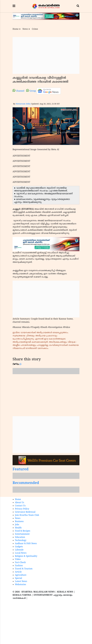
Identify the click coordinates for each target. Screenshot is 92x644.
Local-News (21, 553)
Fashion (19, 566)
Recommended (26, 483)
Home (16, 29)
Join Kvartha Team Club (27, 515)
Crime (35, 29)
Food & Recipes (23, 531)
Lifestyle (19, 550)
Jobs (17, 525)
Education (20, 537)
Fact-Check (20, 563)
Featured (21, 469)
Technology (21, 540)
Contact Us (20, 506)
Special (18, 578)
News (25, 29)
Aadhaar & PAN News (26, 544)
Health (18, 528)
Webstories (21, 585)
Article (18, 572)
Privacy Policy (22, 509)
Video (18, 559)
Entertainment (22, 534)
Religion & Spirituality (26, 556)
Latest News (21, 581)
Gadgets (19, 547)
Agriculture (21, 575)
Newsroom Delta (23, 104)
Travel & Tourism (24, 569)
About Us (20, 503)
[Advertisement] (46, 55)
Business (19, 522)
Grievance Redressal (25, 512)
